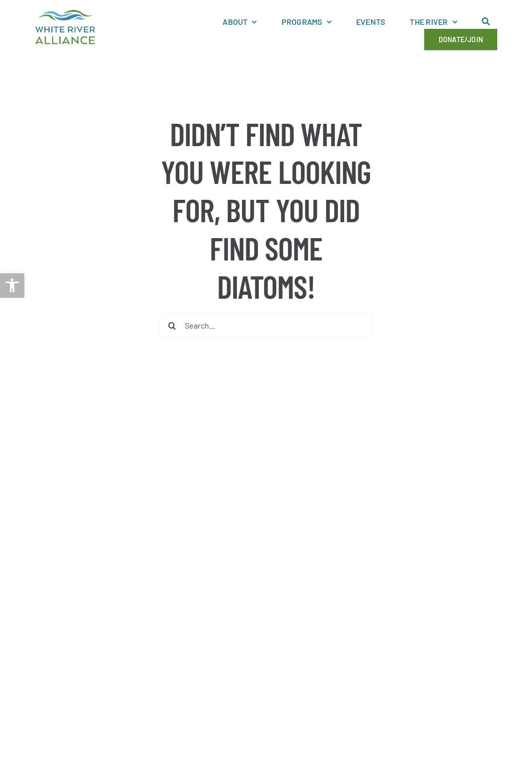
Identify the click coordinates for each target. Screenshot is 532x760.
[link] (12, 286)
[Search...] (266, 326)
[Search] (172, 326)
